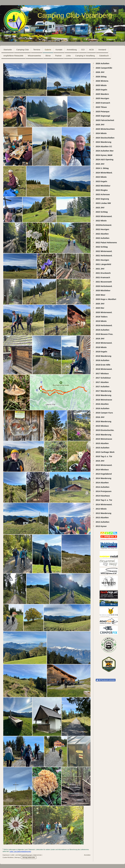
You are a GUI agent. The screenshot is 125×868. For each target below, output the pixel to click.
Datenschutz (37, 855)
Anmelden (87, 855)
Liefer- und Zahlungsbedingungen (20, 851)
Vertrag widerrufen (29, 857)
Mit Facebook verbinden (106, 680)
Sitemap (17, 857)
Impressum (6, 855)
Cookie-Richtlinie (8, 857)
